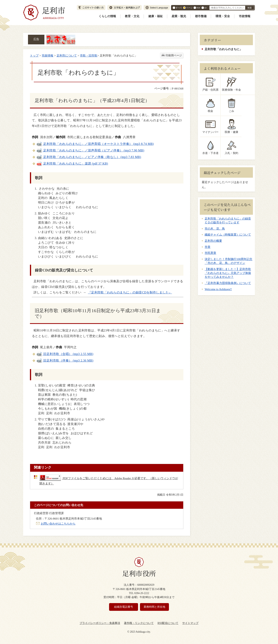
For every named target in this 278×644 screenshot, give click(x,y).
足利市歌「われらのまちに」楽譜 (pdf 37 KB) (72, 164)
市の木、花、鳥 (215, 229)
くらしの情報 (107, 16)
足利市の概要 (213, 241)
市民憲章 (210, 253)
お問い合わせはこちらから (58, 524)
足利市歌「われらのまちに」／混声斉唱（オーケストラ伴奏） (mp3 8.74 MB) (95, 144)
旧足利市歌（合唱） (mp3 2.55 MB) (65, 354)
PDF (198, 8)
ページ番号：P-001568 (169, 88)
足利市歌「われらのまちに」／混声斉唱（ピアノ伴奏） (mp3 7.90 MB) (90, 150)
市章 (208, 247)
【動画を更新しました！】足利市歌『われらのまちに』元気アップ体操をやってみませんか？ (228, 273)
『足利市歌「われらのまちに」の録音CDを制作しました (128, 292)
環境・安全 (223, 16)
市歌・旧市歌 (89, 55)
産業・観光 (179, 16)
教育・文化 (132, 16)
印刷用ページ (174, 55)
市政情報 (245, 16)
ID (206, 8)
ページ (189, 8)
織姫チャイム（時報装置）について (228, 235)
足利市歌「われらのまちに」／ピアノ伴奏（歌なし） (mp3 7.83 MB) (89, 157)
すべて (179, 8)
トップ (34, 55)
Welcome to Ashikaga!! (218, 289)
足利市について (67, 55)
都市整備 (201, 16)
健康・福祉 (156, 16)
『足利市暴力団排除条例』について (228, 283)
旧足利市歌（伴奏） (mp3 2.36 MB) (65, 360)
